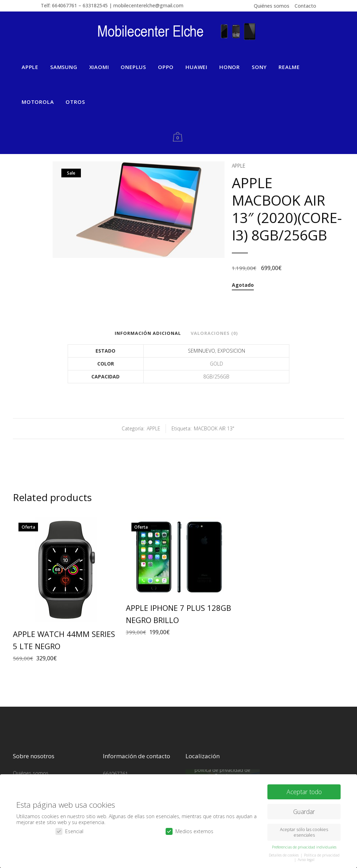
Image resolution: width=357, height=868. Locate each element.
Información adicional (148, 333)
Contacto (305, 6)
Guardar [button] (304, 812)
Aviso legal (306, 860)
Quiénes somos (272, 6)
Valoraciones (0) (214, 333)
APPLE (239, 166)
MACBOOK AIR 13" (214, 428)
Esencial (69, 831)
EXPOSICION (231, 351)
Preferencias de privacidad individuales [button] (304, 847)
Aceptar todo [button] (304, 792)
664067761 (115, 773)
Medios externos (189, 831)
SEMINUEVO (202, 351)
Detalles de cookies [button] (284, 855)
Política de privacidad (322, 855)
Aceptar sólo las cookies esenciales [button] (304, 832)
